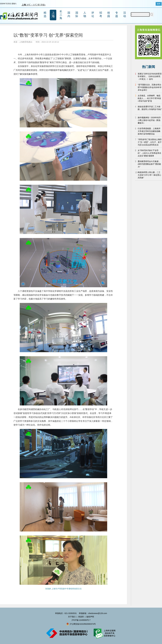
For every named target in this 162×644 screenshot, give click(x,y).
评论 (93, 14)
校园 (109, 14)
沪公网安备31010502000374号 (81, 624)
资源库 (81, 617)
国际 (77, 14)
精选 (45, 14)
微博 (159, 4)
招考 (101, 14)
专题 (117, 14)
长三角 (61, 15)
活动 (125, 14)
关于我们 (72, 617)
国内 (69, 14)
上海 (53, 14)
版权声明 (90, 617)
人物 (85, 14)
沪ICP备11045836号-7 (81, 620)
